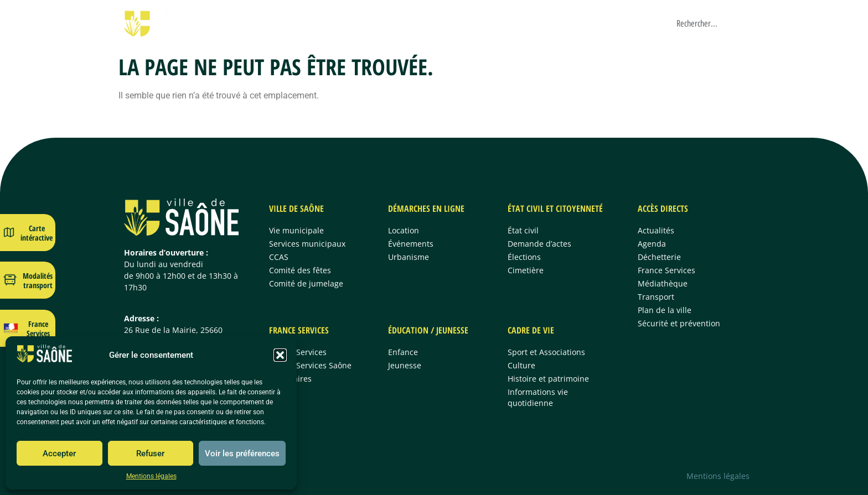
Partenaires (290, 379)
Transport (656, 297)
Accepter (59, 454)
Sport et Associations (546, 352)
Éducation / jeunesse (428, 330)
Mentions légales (151, 476)
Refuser (150, 454)
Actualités (656, 230)
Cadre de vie (629, 23)
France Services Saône (310, 365)
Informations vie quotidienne (538, 397)
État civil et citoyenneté (555, 209)
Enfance (403, 352)
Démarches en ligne (325, 23)
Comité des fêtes (300, 270)
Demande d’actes (539, 244)
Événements (411, 244)
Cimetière (526, 270)
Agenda (652, 244)
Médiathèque (663, 283)
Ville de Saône (254, 23)
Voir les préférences (242, 454)
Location (404, 230)
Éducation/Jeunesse (562, 23)
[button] (280, 355)
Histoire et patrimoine (548, 379)
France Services (490, 23)
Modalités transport (38, 280)
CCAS (279, 257)
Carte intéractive (37, 233)
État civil (523, 230)
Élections (524, 257)
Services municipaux (307, 244)
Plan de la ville (665, 310)
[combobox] (714, 23)
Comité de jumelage (306, 283)
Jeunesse (405, 365)
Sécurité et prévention (679, 323)
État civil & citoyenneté (411, 23)
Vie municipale (296, 230)
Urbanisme (409, 257)
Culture (521, 365)
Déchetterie (659, 257)
